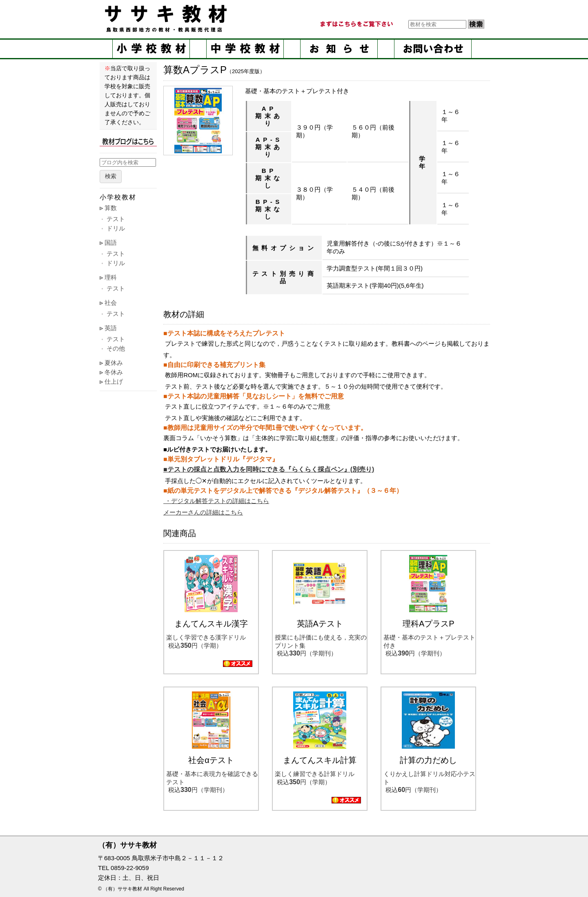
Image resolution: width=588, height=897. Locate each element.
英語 (111, 328)
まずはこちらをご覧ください (356, 24)
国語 (111, 243)
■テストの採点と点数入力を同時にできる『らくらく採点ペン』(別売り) (269, 469)
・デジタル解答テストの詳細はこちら (216, 501)
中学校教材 (245, 49)
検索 (111, 176)
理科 (111, 277)
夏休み (114, 363)
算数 (111, 208)
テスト (116, 219)
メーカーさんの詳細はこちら (203, 512)
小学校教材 (151, 49)
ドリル (116, 228)
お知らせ (339, 49)
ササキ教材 (167, 18)
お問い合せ (433, 49)
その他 (116, 348)
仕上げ (114, 381)
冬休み (114, 372)
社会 (111, 303)
